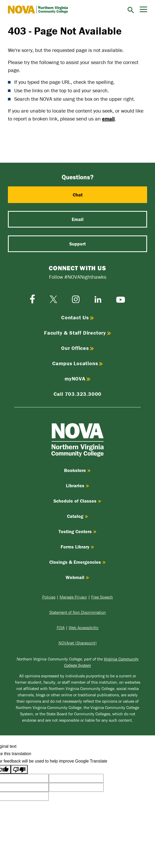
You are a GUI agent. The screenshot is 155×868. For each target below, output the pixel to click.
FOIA (61, 628)
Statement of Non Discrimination (77, 612)
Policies (49, 597)
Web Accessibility (84, 628)
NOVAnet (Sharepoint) (78, 643)
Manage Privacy (73, 597)
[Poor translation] (19, 769)
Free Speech (102, 597)
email (108, 119)
